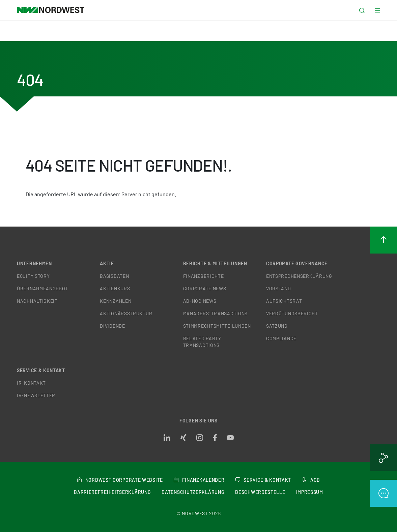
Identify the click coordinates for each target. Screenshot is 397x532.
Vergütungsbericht (292, 313)
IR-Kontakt (31, 383)
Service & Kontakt (41, 370)
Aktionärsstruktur (126, 313)
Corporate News (205, 288)
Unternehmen (34, 263)
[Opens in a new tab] (167, 438)
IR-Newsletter (36, 395)
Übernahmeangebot (42, 288)
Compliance (281, 338)
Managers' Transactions (215, 313)
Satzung (277, 326)
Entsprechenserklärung (299, 276)
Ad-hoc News (200, 301)
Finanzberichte (204, 276)
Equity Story (33, 276)
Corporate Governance (297, 263)
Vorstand (279, 288)
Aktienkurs (115, 288)
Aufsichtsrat (284, 301)
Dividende (112, 326)
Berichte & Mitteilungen (215, 263)
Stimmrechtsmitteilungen (217, 326)
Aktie (107, 263)
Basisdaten (114, 276)
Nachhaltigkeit (37, 301)
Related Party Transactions (202, 342)
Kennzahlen (116, 301)
